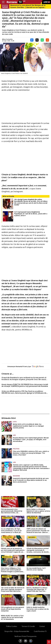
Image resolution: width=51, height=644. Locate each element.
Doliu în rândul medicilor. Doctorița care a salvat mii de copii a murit (38, 609)
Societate (16, 476)
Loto (15, 422)
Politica (16, 449)
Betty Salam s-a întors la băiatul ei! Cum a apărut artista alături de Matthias (38, 511)
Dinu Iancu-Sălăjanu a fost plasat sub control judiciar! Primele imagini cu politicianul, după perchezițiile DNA (12, 570)
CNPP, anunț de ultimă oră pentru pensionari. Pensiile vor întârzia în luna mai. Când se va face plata (38, 531)
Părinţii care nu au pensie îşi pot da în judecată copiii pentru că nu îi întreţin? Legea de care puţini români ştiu (13, 550)
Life (14, 435)
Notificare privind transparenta (25, 636)
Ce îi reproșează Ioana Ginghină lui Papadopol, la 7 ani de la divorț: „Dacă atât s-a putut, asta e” (31, 214)
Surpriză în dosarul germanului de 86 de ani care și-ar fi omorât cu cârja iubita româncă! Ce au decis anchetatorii (31, 480)
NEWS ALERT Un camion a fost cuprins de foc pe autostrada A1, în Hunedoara (12, 617)
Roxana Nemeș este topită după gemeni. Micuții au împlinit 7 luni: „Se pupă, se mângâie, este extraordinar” (31, 440)
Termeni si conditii (28, 626)
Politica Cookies (12, 626)
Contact (42, 626)
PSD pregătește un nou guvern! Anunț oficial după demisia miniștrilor (13, 609)
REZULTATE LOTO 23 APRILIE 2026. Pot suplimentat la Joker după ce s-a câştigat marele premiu (28, 426)
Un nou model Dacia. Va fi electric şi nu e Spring (36, 569)
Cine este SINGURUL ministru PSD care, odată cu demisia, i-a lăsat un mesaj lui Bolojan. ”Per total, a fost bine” (31, 453)
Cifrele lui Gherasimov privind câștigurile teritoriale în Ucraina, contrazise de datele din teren (38, 550)
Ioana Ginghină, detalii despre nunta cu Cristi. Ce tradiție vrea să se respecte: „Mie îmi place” (25, 177)
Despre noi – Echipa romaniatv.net (17, 631)
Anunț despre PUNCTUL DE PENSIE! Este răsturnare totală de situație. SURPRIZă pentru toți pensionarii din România (25, 385)
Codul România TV (40, 631)
